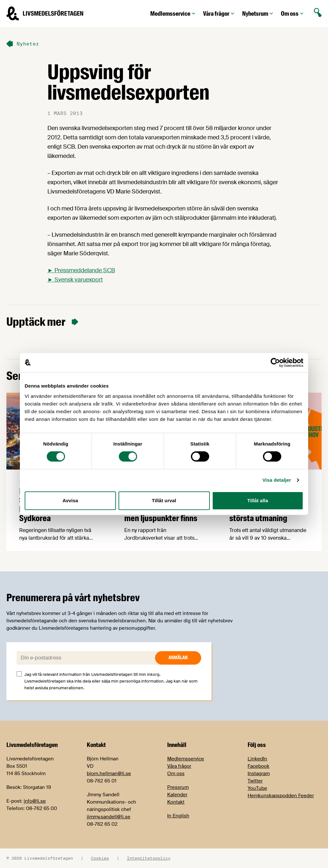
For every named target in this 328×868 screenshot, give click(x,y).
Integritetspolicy (149, 858)
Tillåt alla (258, 500)
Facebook (258, 766)
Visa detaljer (277, 480)
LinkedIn (257, 759)
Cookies (100, 858)
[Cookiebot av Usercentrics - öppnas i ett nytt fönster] (275, 363)
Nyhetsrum (258, 14)
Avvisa (70, 500)
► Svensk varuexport (75, 280)
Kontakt (176, 802)
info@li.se (35, 801)
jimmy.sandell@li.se (109, 817)
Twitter (255, 781)
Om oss (293, 14)
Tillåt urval (164, 500)
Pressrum (178, 787)
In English (178, 816)
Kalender (177, 795)
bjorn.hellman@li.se (109, 774)
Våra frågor (219, 14)
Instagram (259, 774)
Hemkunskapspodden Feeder (281, 796)
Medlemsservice (173, 14)
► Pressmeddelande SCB (81, 270)
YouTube (257, 788)
